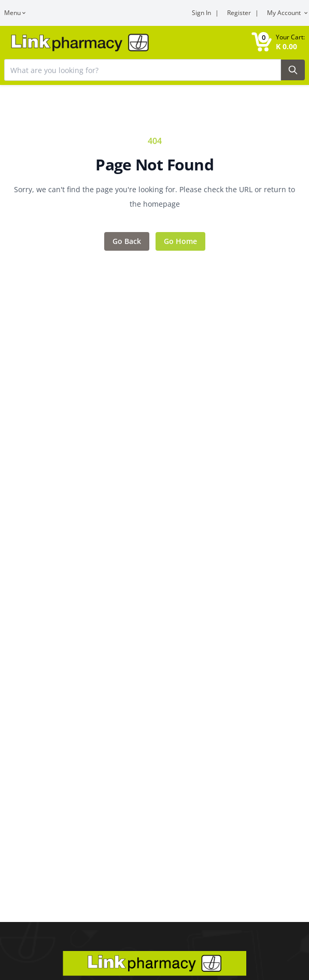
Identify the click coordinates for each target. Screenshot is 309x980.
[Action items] (154, 241)
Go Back (127, 241)
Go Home (180, 241)
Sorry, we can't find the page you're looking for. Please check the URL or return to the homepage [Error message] (154, 197)
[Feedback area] (154, 193)
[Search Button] (293, 70)
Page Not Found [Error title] (154, 165)
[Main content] (154, 461)
